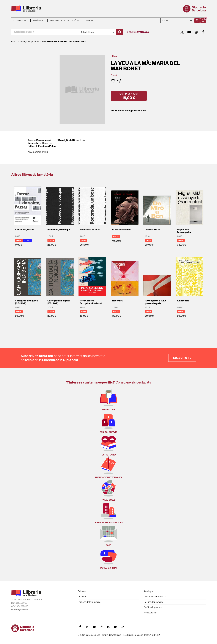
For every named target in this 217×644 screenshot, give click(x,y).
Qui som (82, 591)
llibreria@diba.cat (20, 610)
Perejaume (43, 140)
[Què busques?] (45, 32)
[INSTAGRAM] (196, 32)
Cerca (138, 32)
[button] (203, 21)
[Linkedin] (108, 627)
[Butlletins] (115, 627)
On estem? (83, 596)
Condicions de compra (155, 596)
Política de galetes (153, 607)
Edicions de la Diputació (89, 602)
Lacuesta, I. (34, 143)
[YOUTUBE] (189, 32)
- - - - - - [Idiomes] (177, 21)
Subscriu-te (182, 358)
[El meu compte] (197, 21)
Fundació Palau (47, 146)
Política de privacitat (154, 602)
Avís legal (149, 591)
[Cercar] (119, 32)
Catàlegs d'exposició (135, 111)
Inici (13, 41)
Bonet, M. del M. (67, 140)
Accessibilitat (150, 613)
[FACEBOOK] (203, 32)
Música (119, 111)
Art (112, 111)
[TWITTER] (182, 32)
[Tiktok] (123, 627)
